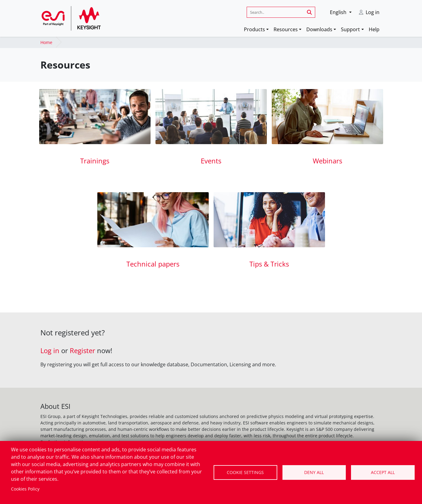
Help (374, 29)
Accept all (383, 472)
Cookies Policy (25, 489)
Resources (286, 29)
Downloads (319, 29)
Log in (373, 12)
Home (46, 42)
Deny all (314, 472)
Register (82, 351)
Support (350, 29)
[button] (341, 12)
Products (254, 29)
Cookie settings (245, 472)
